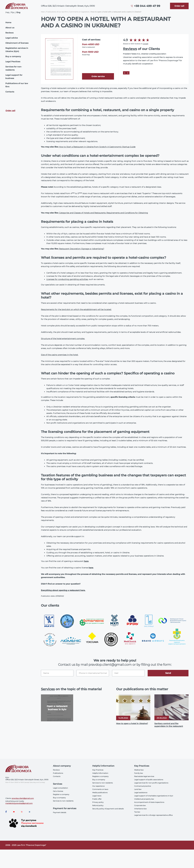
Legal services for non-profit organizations (151, 783)
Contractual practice (143, 786)
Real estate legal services (144, 776)
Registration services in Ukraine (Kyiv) (17, 50)
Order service (98, 76)
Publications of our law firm (17, 85)
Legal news (97, 796)
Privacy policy (98, 802)
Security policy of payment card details (108, 809)
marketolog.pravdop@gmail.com (19, 803)
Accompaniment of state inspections (149, 802)
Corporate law (140, 805)
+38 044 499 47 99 (147, 6)
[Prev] (125, 73)
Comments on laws (100, 789)
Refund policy (98, 805)
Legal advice (12, 38)
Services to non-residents (63, 801)
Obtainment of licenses (17, 43)
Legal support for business (14, 77)
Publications (58, 773)
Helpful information (100, 773)
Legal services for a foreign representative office (153, 815)
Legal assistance (141, 793)
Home (8, 22)
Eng (18, 12)
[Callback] (179, 6)
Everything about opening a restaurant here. (63, 590)
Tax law (137, 812)
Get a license (58, 791)
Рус (13, 12)
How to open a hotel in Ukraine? (132, 723)
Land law (138, 789)
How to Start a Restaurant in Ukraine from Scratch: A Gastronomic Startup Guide (97, 147)
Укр (7, 12)
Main (43, 12)
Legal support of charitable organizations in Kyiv (154, 796)
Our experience (98, 786)
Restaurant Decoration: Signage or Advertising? (81, 249)
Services (48, 689)
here (86, 561)
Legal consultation (60, 788)
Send (168, 673)
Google (145, 44)
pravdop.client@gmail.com (23, 798)
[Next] (128, 73)
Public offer (97, 799)
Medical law (139, 770)
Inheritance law (140, 809)
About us (10, 28)
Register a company (61, 794)
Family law (139, 773)
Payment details (60, 812)
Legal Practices (13, 62)
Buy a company (13, 56)
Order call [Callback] (10, 111)
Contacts (10, 92)
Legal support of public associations (149, 780)
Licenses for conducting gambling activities (67, 279)
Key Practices (98, 770)
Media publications (100, 793)
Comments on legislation (79, 12)
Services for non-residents (14, 68)
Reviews (9, 33)
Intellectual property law (144, 799)
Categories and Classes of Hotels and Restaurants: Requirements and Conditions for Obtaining (103, 213)
